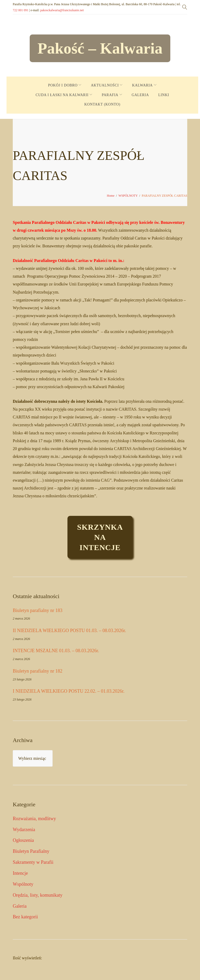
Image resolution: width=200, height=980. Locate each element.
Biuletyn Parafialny (31, 851)
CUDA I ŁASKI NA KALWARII (62, 95)
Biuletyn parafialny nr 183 (37, 610)
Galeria (20, 906)
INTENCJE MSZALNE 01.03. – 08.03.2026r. (56, 651)
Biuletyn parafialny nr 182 (37, 671)
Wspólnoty (23, 884)
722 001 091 (21, 10)
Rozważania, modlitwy (34, 819)
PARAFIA (110, 95)
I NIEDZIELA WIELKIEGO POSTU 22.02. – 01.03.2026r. (69, 691)
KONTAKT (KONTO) (102, 104)
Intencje (20, 873)
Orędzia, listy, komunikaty (38, 895)
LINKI (164, 95)
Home (111, 196)
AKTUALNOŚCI (105, 85)
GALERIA (140, 95)
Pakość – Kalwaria (100, 48)
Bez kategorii (25, 917)
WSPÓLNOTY (128, 196)
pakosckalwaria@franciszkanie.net (62, 10)
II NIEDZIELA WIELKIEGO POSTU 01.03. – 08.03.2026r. (69, 631)
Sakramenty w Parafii (33, 862)
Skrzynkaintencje (100, 537)
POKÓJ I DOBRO (63, 85)
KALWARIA (142, 85)
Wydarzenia (24, 830)
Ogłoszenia (23, 840)
